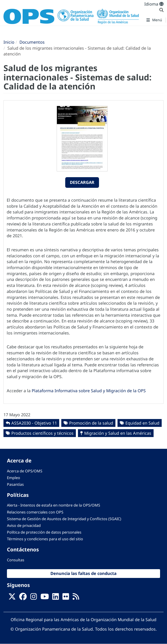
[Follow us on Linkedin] (56, 598)
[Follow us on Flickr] (66, 598)
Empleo (14, 478)
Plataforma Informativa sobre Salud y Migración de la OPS (89, 391)
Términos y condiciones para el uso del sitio (45, 539)
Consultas (16, 560)
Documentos (32, 42)
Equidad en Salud (142, 423)
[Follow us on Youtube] (45, 598)
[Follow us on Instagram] (34, 598)
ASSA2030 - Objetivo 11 (34, 423)
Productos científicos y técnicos (42, 433)
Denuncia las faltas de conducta (83, 573)
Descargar (82, 182)
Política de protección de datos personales (44, 532)
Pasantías (15, 484)
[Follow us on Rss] (76, 598)
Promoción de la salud (91, 423)
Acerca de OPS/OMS (25, 471)
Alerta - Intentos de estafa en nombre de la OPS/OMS (54, 505)
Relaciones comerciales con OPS (35, 512)
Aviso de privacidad (24, 526)
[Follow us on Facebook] (23, 598)
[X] (12, 598)
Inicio (9, 42)
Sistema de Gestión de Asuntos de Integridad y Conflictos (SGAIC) (64, 519)
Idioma (154, 4)
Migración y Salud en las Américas (118, 433)
